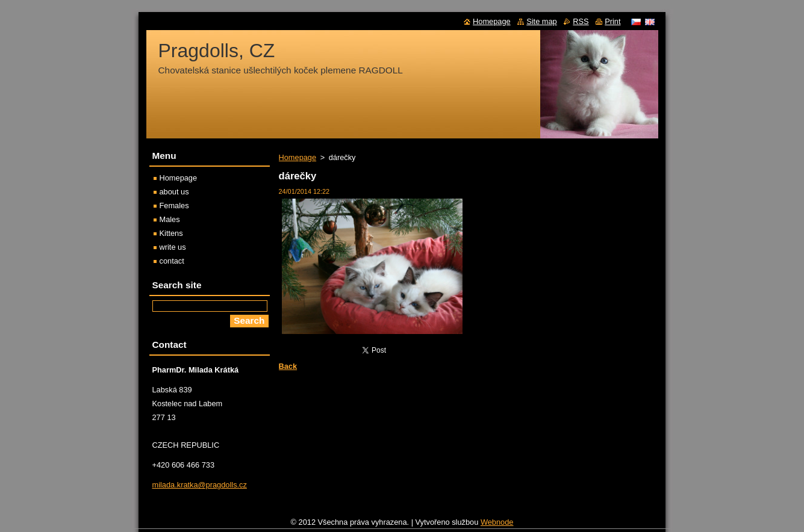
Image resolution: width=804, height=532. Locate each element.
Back (288, 366)
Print (612, 21)
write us (173, 247)
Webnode (497, 525)
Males (170, 219)
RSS (581, 21)
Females (174, 206)
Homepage (298, 157)
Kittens (171, 233)
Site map (542, 21)
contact (172, 261)
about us (174, 192)
